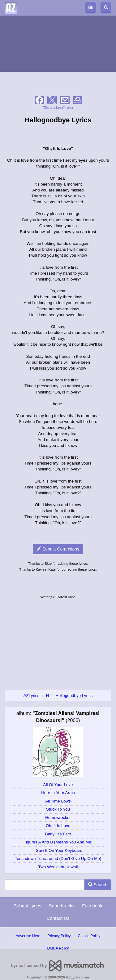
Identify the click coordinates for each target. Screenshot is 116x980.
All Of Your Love (58, 785)
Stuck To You (58, 809)
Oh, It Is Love (58, 826)
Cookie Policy (89, 936)
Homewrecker (58, 818)
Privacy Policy (59, 936)
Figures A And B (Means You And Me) (58, 842)
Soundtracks (62, 906)
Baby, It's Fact (58, 834)
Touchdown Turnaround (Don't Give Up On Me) (58, 859)
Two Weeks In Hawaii (58, 867)
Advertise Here (28, 936)
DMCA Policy (58, 948)
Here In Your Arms (58, 793)
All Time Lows (58, 801)
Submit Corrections (58, 549)
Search (98, 885)
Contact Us (58, 918)
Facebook (92, 906)
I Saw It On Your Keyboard (58, 850)
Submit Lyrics (27, 906)
